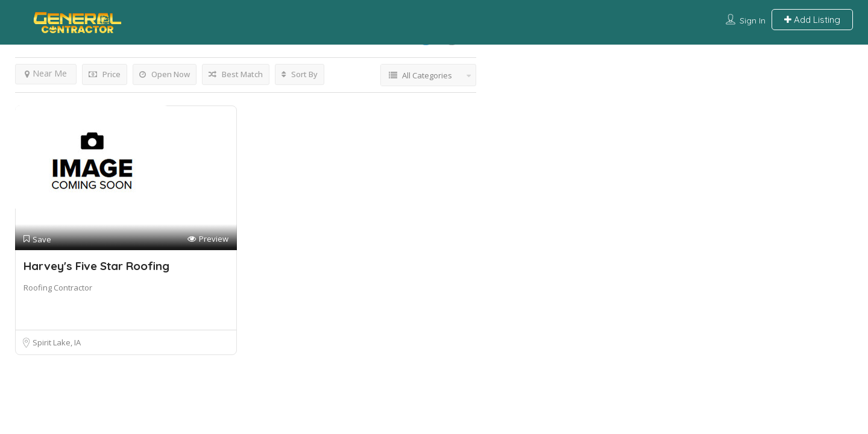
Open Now (165, 74)
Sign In (753, 20)
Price (105, 74)
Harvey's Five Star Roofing (96, 266)
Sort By (300, 74)
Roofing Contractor (58, 288)
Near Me (46, 73)
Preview (208, 239)
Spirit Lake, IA (57, 342)
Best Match (236, 74)
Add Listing (812, 20)
